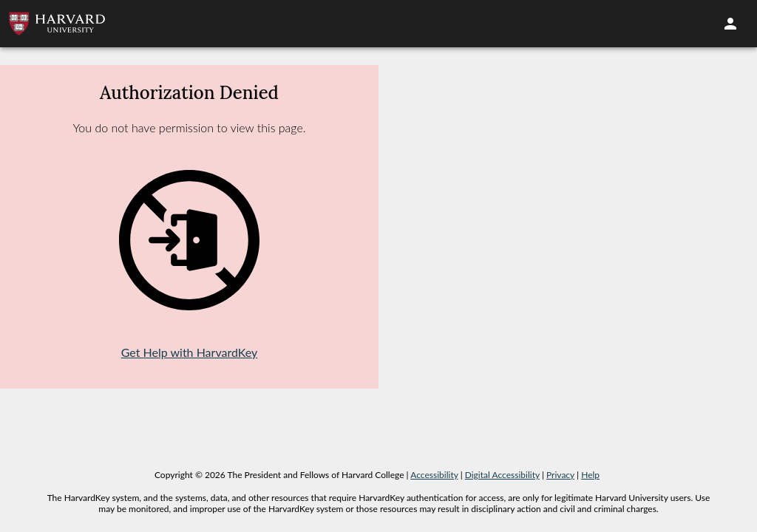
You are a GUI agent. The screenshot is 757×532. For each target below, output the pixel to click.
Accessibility (434, 475)
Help (590, 475)
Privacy (560, 475)
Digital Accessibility (502, 475)
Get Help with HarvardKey (190, 352)
